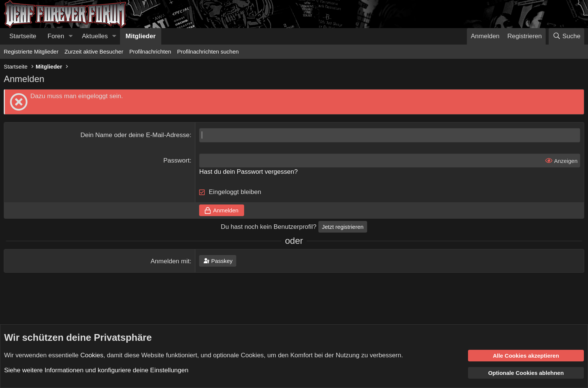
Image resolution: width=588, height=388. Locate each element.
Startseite (23, 36)
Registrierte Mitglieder (31, 51)
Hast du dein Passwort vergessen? (248, 172)
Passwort (177, 160)
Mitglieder (141, 36)
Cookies (92, 355)
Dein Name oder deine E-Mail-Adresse (135, 135)
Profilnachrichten (150, 51)
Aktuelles (95, 36)
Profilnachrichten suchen (208, 51)
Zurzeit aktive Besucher (94, 51)
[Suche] (566, 36)
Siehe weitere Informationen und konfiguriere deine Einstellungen (96, 370)
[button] (70, 36)
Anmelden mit (170, 261)
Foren (56, 36)
